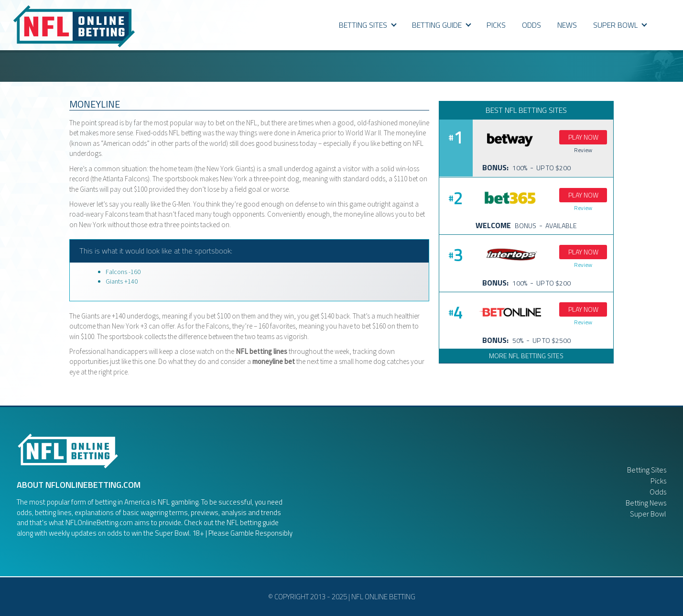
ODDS (531, 25)
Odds (658, 492)
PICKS (496, 25)
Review (583, 150)
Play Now (583, 137)
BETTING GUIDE (442, 25)
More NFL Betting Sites (526, 356)
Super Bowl (648, 514)
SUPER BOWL (620, 25)
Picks (658, 481)
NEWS (567, 25)
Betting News (646, 503)
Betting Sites (368, 25)
